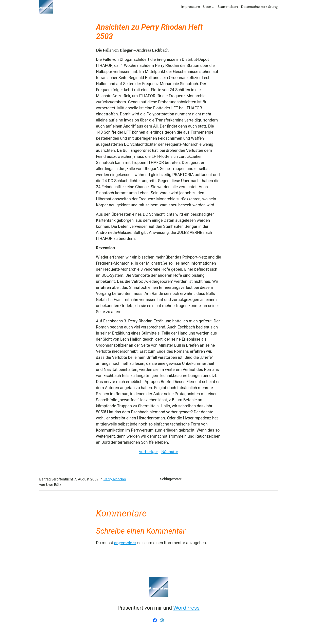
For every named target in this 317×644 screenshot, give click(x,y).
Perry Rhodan (115, 479)
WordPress (186, 608)
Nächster (170, 452)
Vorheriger (148, 452)
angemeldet (125, 543)
